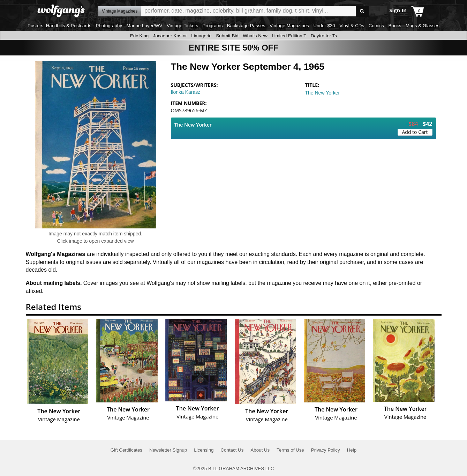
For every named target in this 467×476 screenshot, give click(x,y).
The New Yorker (323, 93)
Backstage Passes (246, 26)
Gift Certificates (126, 450)
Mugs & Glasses (423, 26)
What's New (255, 36)
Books (395, 26)
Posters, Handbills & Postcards (59, 26)
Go (362, 11)
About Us (260, 450)
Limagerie (201, 36)
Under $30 (324, 26)
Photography (109, 26)
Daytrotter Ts (324, 36)
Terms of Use (290, 450)
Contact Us (232, 450)
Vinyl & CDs (352, 26)
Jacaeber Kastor (170, 36)
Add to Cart (415, 132)
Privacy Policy (326, 450)
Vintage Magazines (289, 26)
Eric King (139, 36)
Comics (376, 26)
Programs (213, 26)
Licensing (204, 450)
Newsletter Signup (168, 450)
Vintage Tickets (182, 26)
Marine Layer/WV (145, 26)
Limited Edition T (289, 36)
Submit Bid (227, 36)
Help (352, 450)
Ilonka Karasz (186, 92)
